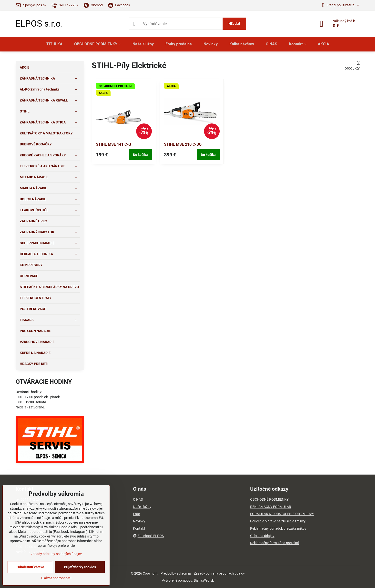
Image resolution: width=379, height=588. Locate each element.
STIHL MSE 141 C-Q (113, 144)
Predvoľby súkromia (176, 573)
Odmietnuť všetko (30, 567)
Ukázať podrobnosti (56, 578)
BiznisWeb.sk (204, 580)
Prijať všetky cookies (80, 567)
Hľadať (234, 24)
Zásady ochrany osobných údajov (219, 573)
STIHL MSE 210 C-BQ (183, 144)
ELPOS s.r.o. (39, 24)
